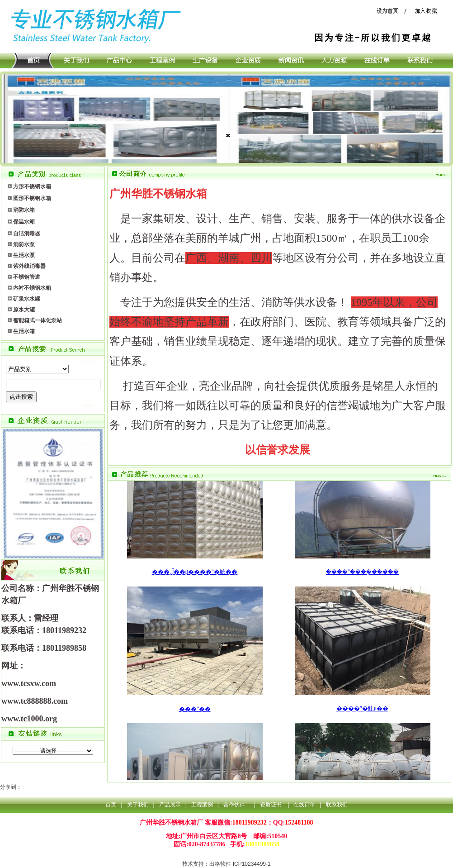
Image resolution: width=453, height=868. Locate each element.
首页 (111, 805)
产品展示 (170, 805)
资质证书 (271, 805)
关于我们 (138, 805)
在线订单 (304, 805)
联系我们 (337, 805)
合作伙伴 (234, 805)
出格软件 (220, 864)
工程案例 (202, 805)
